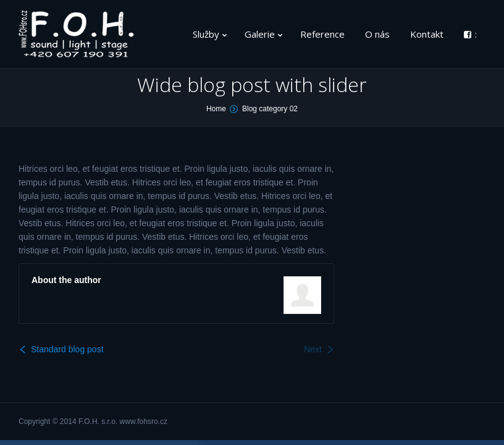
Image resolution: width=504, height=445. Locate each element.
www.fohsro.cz (144, 422)
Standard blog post (67, 349)
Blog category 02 (270, 109)
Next (313, 349)
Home (216, 109)
